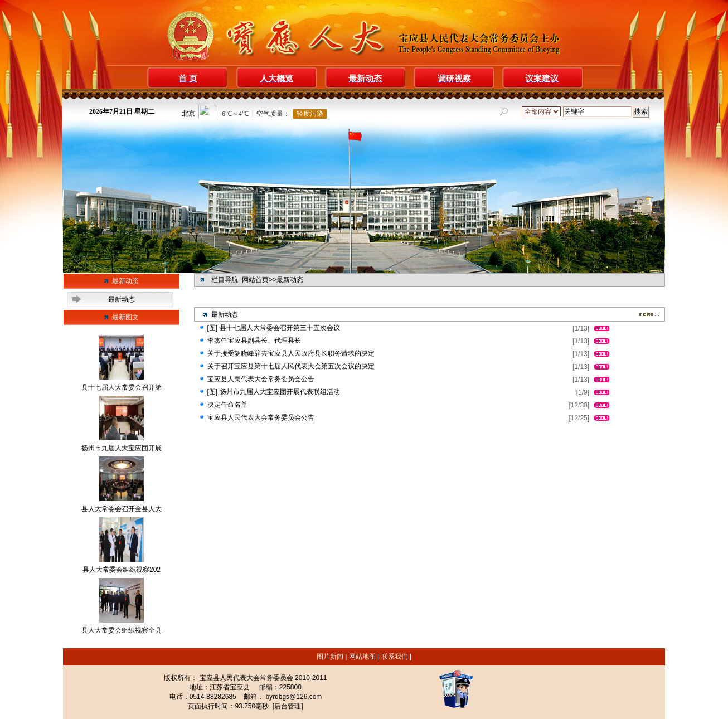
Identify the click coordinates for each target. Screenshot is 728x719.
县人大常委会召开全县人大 (122, 509)
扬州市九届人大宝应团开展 (122, 448)
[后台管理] (288, 706)
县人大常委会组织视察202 (122, 570)
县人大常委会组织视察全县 (122, 630)
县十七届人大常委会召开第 (122, 387)
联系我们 (394, 657)
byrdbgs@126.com (293, 697)
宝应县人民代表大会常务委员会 (246, 678)
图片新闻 (331, 657)
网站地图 (362, 657)
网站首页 (255, 280)
